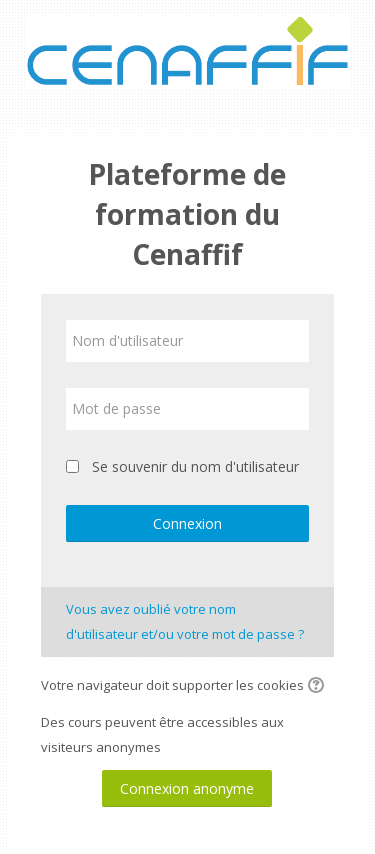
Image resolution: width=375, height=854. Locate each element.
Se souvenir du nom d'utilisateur (195, 466)
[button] (319, 687)
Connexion (187, 523)
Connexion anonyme (187, 788)
